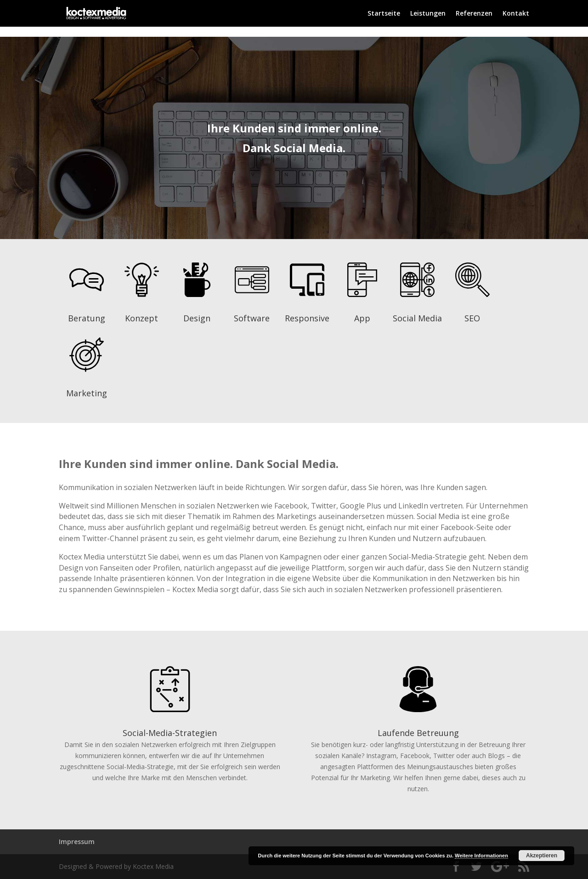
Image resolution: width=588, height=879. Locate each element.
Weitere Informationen (481, 856)
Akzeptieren (542, 856)
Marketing (87, 393)
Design (197, 318)
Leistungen (428, 14)
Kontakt (516, 14)
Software (252, 318)
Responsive (307, 318)
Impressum (77, 842)
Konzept (141, 318)
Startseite (384, 14)
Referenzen (474, 14)
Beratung (87, 318)
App (362, 318)
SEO (472, 318)
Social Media (417, 318)
